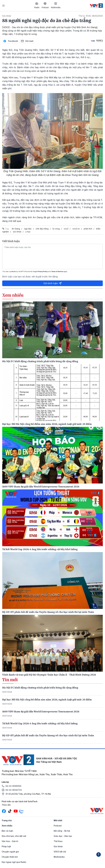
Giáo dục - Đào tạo (63, 836)
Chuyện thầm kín (10, 857)
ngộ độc (28, 229)
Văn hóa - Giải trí (10, 841)
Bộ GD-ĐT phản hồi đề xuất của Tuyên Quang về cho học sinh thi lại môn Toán (48, 735)
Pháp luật (6, 846)
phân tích (88, 229)
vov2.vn (76, 229)
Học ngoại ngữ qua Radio (14, 862)
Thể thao (58, 841)
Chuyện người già (10, 852)
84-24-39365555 (13, 786)
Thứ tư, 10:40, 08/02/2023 (91, 16)
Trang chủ (7, 820)
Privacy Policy (43, 271)
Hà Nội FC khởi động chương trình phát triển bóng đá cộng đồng (40, 688)
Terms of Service (57, 271)
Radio (37, 5)
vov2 (66, 229)
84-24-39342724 (14, 790)
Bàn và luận (7, 831)
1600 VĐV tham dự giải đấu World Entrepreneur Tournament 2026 (41, 712)
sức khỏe (17, 232)
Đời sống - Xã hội (62, 831)
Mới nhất (58, 820)
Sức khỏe (7, 16)
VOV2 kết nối (60, 852)
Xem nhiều (7, 826)
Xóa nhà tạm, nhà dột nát (14, 836)
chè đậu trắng (42, 229)
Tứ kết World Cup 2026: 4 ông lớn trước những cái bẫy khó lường (40, 723)
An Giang (16, 229)
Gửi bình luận (53, 283)
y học (28, 232)
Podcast (45, 5)
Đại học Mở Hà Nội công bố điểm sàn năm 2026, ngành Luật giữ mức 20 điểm (47, 700)
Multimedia (56, 5)
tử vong (56, 229)
